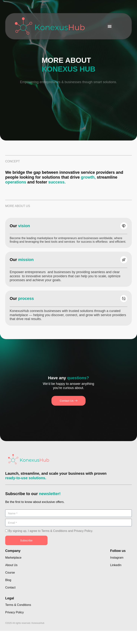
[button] (110, 26)
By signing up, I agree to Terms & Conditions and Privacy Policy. (51, 531)
